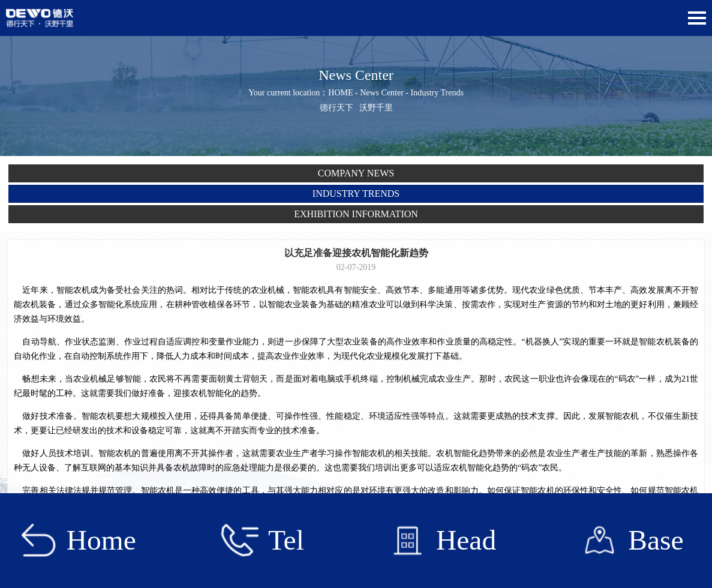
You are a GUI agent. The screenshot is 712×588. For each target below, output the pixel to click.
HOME (340, 93)
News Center (382, 93)
